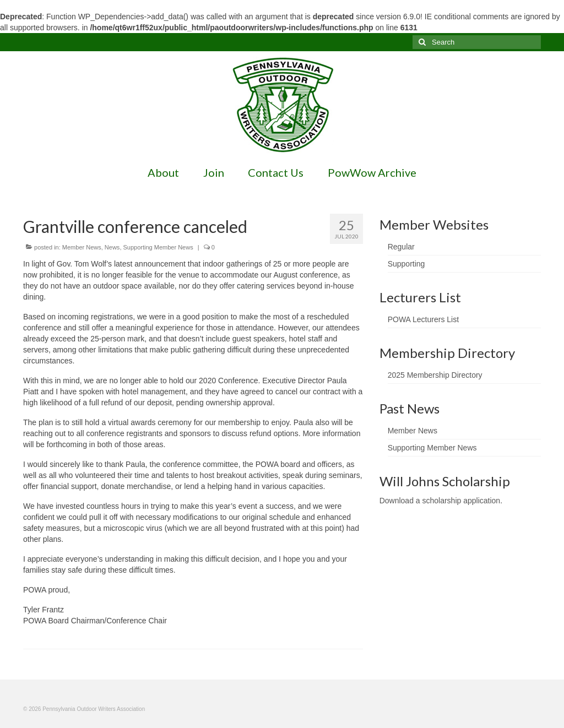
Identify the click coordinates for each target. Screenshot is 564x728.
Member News (82, 247)
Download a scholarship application (440, 501)
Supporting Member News (158, 247)
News (112, 247)
